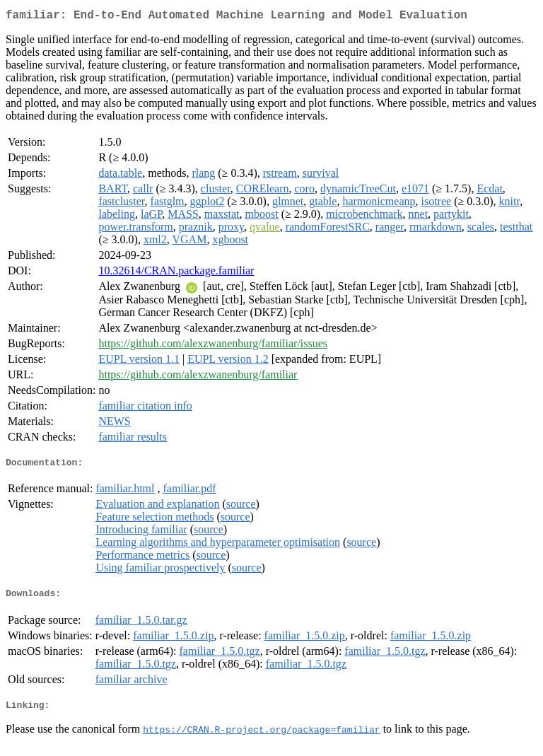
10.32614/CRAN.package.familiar (176, 273)
